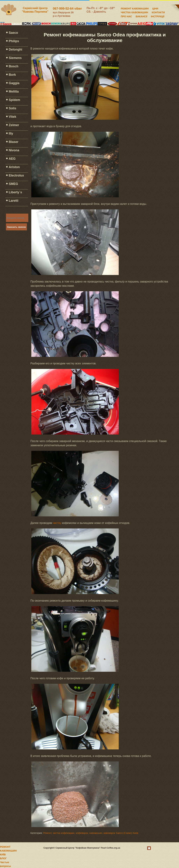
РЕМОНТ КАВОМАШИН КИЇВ (8, 851)
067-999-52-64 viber (67, 9)
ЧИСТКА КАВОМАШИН (134, 12)
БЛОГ (3, 858)
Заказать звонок (16, 227)
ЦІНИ (155, 8)
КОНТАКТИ (158, 12)
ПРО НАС (126, 16)
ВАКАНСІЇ (141, 16)
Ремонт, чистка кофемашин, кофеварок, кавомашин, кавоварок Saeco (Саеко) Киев (91, 833)
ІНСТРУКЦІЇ (158, 16)
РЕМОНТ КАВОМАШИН (135, 8)
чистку (57, 523)
